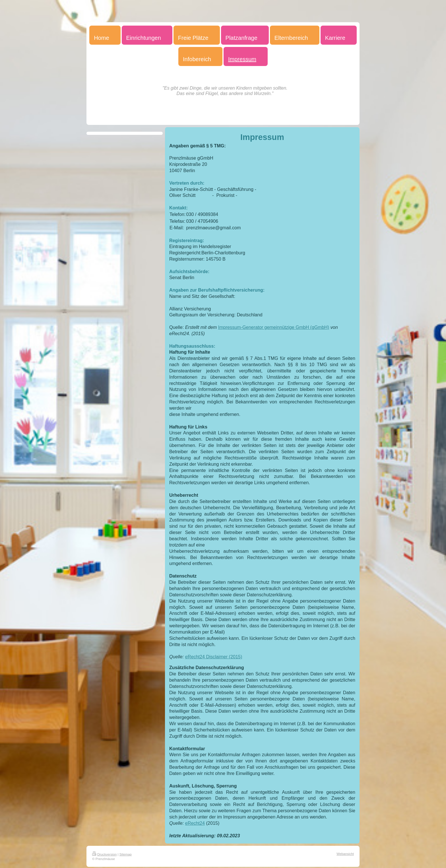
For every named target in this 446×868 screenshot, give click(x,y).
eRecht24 (195, 823)
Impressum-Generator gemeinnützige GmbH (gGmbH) (274, 327)
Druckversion (104, 854)
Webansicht (345, 854)
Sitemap (126, 854)
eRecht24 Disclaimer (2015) (214, 657)
